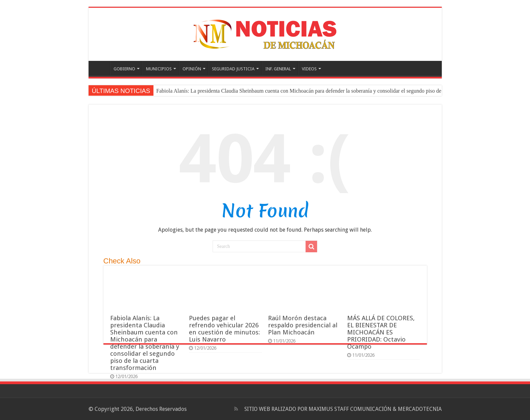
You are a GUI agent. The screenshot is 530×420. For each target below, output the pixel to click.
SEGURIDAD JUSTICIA (233, 69)
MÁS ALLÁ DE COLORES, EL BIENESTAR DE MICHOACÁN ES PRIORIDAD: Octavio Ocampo (381, 332)
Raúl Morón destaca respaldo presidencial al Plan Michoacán (303, 325)
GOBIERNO (124, 69)
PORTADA (101, 68)
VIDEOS (309, 69)
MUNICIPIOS (159, 69)
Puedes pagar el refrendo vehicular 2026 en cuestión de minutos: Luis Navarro (224, 329)
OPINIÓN (192, 69)
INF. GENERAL (278, 69)
